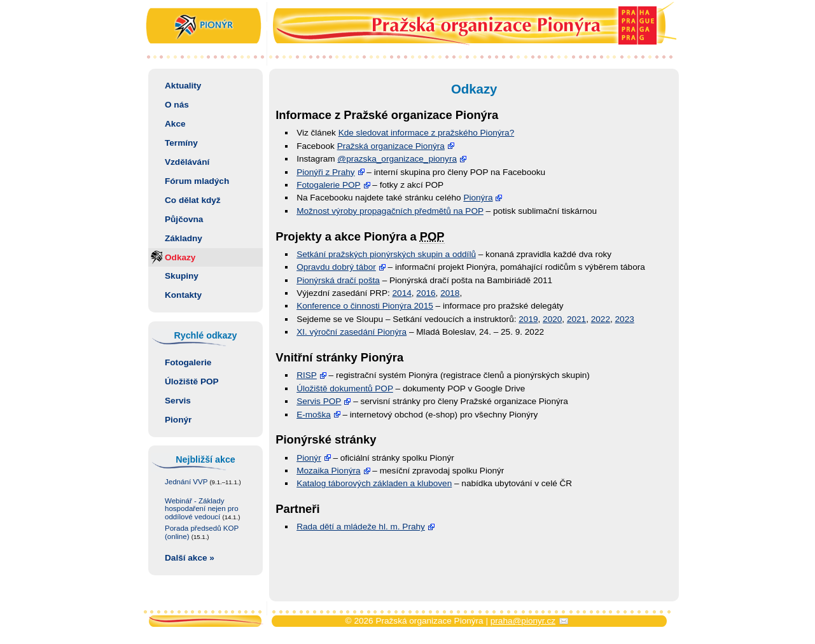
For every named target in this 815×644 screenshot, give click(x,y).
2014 (402, 293)
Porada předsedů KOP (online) (202, 532)
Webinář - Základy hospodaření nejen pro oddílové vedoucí (202, 509)
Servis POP (319, 401)
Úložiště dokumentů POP (345, 388)
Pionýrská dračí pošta (338, 280)
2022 (601, 319)
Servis (178, 401)
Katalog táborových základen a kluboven (374, 483)
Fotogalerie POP (329, 185)
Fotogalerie (188, 362)
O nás (177, 105)
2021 (576, 319)
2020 (552, 319)
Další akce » (190, 558)
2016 (426, 293)
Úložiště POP (192, 381)
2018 (450, 293)
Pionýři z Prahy (325, 172)
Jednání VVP (203, 482)
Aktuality (183, 86)
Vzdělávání (187, 162)
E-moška (314, 415)
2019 (528, 319)
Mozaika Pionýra (329, 471)
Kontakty (183, 295)
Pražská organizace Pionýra (408, 27)
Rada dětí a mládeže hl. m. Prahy (361, 527)
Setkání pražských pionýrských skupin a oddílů (386, 254)
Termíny (181, 143)
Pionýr (178, 420)
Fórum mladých (197, 181)
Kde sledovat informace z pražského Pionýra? (427, 133)
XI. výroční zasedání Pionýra (352, 332)
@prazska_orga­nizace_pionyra (397, 159)
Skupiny (182, 276)
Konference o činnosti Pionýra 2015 (365, 306)
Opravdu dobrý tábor (336, 267)
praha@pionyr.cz (523, 621)
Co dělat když (193, 200)
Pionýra (478, 198)
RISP (307, 375)
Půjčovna (184, 219)
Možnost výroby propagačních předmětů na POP (390, 211)
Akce (175, 124)
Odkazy (180, 257)
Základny (184, 238)
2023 (625, 319)
